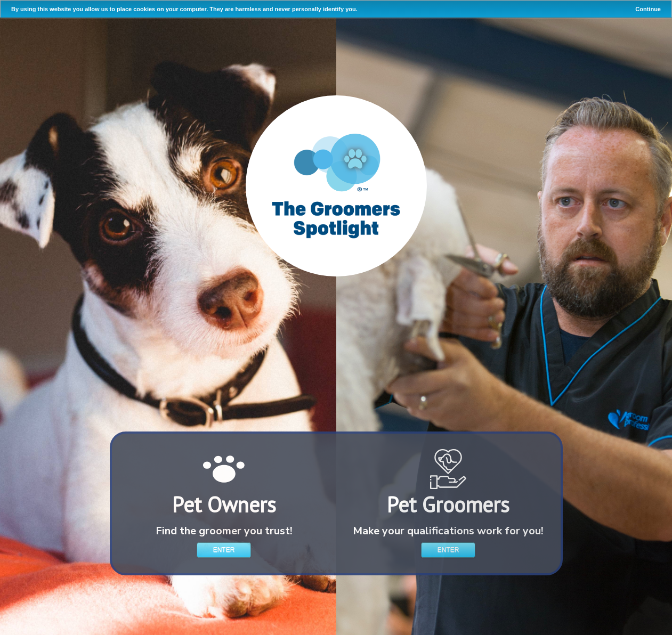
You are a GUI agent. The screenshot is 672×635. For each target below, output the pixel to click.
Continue (648, 9)
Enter (224, 550)
